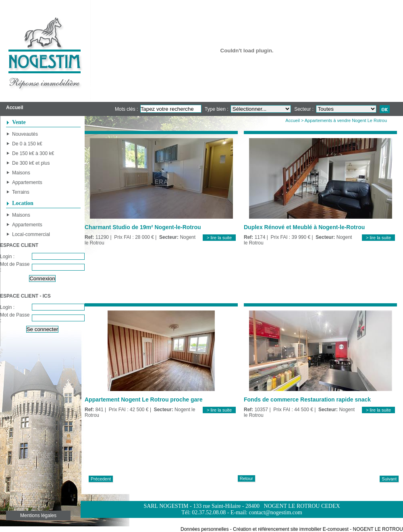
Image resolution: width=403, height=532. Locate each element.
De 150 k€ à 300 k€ (33, 153)
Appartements (27, 182)
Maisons (21, 173)
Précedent (101, 479)
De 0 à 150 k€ (27, 144)
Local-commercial (31, 234)
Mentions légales (38, 515)
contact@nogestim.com (275, 512)
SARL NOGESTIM (166, 506)
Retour (246, 478)
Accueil (292, 120)
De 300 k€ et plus (31, 163)
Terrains (21, 192)
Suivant (389, 479)
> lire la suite (219, 238)
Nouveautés (25, 134)
